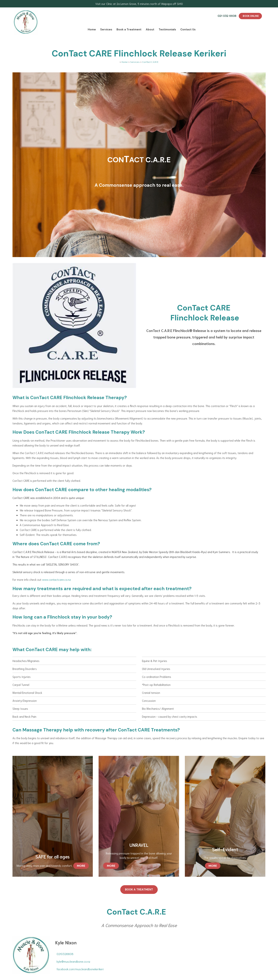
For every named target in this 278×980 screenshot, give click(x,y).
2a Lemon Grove (126, 4)
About (150, 29)
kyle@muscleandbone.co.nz (73, 961)
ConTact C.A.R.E (150, 62)
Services (106, 29)
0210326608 (65, 954)
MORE (81, 866)
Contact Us (188, 29)
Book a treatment (139, 890)
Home (92, 29)
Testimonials (167, 29)
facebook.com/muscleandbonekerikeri (80, 969)
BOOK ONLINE (251, 16)
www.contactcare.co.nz (57, 579)
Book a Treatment (129, 29)
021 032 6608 (227, 16)
